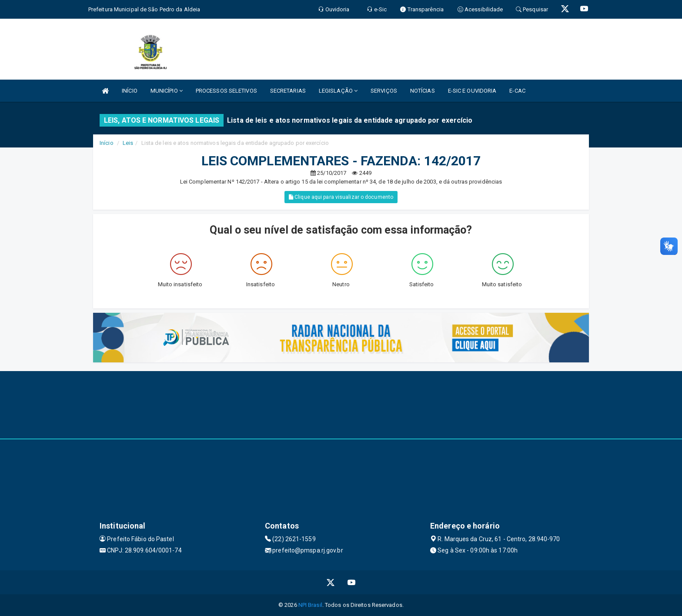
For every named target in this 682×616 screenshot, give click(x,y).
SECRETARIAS (288, 91)
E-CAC (517, 91)
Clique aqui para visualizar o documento (341, 197)
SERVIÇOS (384, 91)
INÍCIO (130, 91)
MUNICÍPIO (167, 91)
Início (107, 143)
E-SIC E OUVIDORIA (472, 91)
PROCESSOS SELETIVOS (226, 91)
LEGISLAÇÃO (338, 91)
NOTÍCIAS (423, 91)
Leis (128, 143)
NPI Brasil (310, 605)
